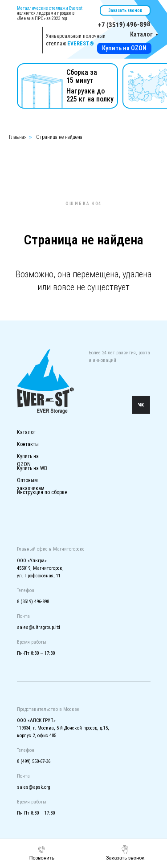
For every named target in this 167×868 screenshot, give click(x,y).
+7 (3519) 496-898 (124, 24)
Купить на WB (32, 468)
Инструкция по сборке (42, 492)
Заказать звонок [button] (125, 10)
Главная (18, 137)
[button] (125, 853)
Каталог (141, 34)
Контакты (28, 444)
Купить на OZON (124, 48)
